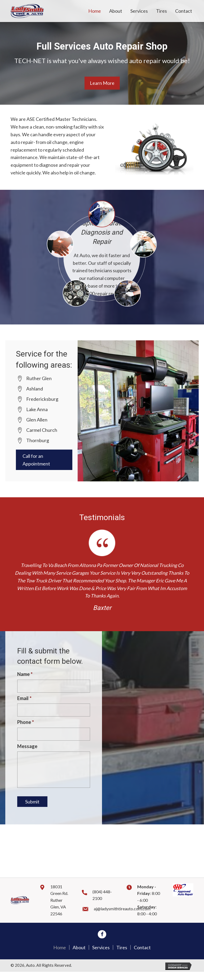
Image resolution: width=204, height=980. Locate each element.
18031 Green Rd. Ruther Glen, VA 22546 (59, 908)
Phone (26, 723)
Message (27, 748)
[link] (95, 11)
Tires (122, 956)
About (79, 956)
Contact (142, 956)
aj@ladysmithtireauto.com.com (122, 917)
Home (60, 956)
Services (101, 956)
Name (25, 674)
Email (24, 699)
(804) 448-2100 (102, 903)
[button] (102, 83)
